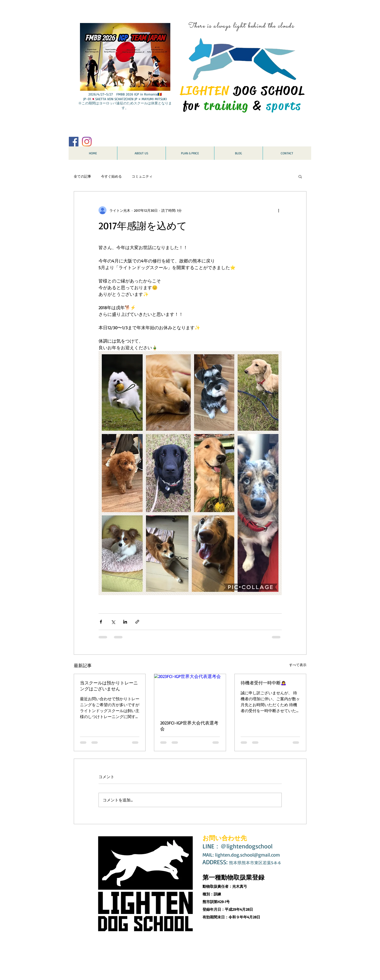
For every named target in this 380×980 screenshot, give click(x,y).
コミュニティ (142, 176)
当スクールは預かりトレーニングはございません (109, 686)
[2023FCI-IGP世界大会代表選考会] (190, 694)
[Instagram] (87, 142)
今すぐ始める (111, 176)
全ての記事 (82, 176)
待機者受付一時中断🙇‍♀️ (263, 683)
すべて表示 (298, 665)
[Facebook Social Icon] (74, 142)
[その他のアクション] (279, 210)
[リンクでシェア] (137, 622)
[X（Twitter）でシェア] (113, 622)
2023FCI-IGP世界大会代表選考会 (189, 726)
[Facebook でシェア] (101, 622)
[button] (300, 176)
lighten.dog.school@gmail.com (248, 855)
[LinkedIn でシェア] (125, 622)
